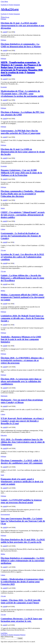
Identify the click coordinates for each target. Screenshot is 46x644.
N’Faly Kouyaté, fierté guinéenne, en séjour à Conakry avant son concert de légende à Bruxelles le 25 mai (22, 421)
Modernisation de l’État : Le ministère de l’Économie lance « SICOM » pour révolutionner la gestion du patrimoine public (22, 94)
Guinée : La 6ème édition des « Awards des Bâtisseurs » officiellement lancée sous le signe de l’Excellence (22, 278)
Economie (4, 87)
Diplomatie (4, 396)
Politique (3, 19)
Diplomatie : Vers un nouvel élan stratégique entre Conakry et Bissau (22, 401)
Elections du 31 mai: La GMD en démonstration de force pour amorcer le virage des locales (23, 152)
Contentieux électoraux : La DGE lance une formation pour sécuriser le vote (21, 620)
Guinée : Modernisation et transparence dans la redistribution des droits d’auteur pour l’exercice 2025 (22, 582)
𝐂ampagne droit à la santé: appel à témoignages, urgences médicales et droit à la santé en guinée (22, 481)
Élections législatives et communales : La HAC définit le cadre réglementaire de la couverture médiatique (23, 561)
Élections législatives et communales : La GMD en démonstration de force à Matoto (21, 45)
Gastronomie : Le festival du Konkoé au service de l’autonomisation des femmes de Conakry (21, 236)
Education (4, 435)
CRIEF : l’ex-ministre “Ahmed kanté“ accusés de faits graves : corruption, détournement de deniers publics (23, 215)
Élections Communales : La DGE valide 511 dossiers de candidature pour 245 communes (22, 462)
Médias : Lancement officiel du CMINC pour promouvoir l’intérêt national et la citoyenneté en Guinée (23, 297)
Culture (3, 229)
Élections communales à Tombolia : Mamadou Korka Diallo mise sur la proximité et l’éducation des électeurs (23, 194)
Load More (4, 633)
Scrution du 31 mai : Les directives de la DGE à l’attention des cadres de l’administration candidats (22, 257)
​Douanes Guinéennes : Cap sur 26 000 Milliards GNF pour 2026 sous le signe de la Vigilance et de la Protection (21, 173)
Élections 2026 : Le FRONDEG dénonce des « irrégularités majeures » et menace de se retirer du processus (22, 360)
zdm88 (5, 32)
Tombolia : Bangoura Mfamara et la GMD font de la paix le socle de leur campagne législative (21, 339)
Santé (2, 475)
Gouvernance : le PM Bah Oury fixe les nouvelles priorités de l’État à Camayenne (21, 132)
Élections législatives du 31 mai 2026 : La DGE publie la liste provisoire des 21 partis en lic (23, 541)
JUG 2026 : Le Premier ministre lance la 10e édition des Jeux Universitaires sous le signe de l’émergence (23, 442)
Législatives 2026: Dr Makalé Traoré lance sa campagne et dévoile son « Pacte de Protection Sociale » (22, 318)
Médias (3, 291)
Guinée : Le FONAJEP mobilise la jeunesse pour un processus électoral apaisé (21, 501)
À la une (3, 250)
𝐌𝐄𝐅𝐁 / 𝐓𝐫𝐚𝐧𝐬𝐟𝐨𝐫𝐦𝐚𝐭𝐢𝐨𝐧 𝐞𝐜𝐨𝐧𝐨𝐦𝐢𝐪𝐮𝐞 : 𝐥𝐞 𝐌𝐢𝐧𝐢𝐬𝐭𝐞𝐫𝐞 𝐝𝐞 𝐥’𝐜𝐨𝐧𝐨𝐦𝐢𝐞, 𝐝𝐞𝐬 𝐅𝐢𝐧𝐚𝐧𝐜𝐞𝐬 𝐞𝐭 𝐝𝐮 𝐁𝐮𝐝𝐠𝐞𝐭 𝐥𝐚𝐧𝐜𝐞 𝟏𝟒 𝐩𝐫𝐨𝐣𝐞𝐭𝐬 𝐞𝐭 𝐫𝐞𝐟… (22, 69)
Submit (20, 638)
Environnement (5, 514)
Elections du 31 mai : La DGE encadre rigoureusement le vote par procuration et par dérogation (22, 25)
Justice (3, 208)
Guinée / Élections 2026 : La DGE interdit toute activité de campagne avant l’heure (21, 601)
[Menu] (1, 16)
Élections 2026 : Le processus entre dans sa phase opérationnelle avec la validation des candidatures (21, 381)
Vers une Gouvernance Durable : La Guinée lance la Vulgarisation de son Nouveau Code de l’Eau (23, 521)
